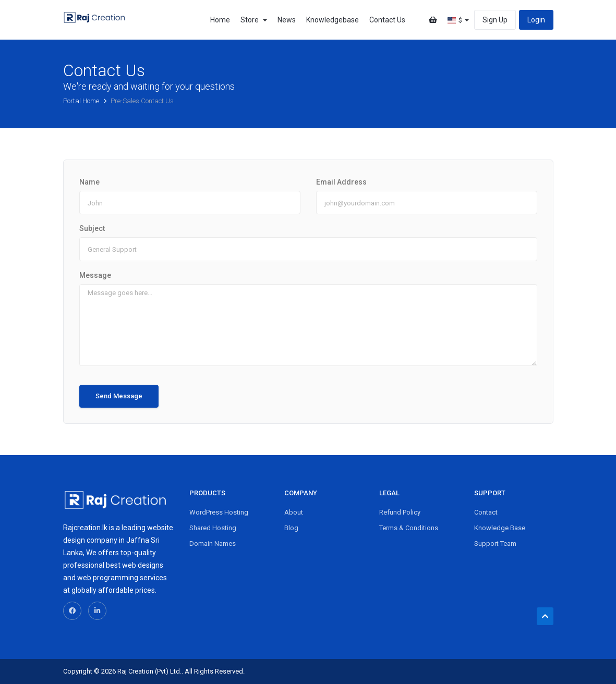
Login (536, 20)
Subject (92, 228)
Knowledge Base (500, 528)
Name (89, 182)
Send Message (119, 396)
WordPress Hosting (219, 512)
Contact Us (387, 20)
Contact (486, 512)
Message (95, 275)
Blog (291, 528)
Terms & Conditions (409, 528)
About (294, 512)
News (287, 20)
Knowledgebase (333, 20)
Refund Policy (400, 512)
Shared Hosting (213, 528)
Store (254, 20)
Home (220, 20)
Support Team (495, 543)
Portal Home (82, 101)
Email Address (341, 182)
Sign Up (495, 20)
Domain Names (213, 543)
